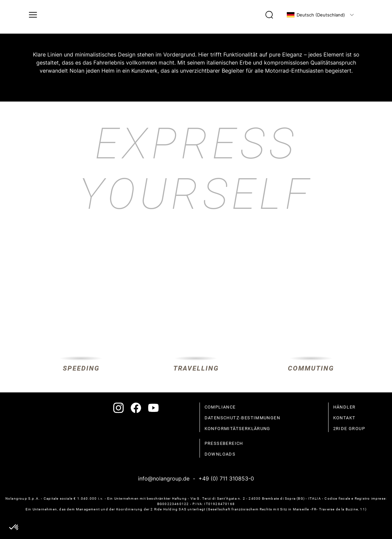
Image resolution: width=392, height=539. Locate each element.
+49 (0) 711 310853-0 (226, 478)
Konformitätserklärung (237, 429)
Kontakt (344, 418)
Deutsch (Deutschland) (316, 15)
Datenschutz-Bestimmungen (243, 418)
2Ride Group (349, 429)
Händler (344, 407)
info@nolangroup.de (164, 478)
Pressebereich (224, 443)
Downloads (220, 454)
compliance (220, 407)
